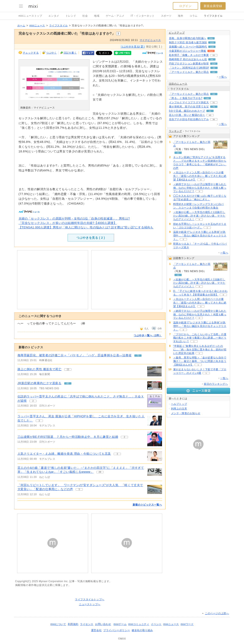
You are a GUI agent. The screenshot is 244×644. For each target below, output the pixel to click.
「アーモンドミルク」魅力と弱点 (189, 72)
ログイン (185, 6)
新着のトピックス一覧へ (147, 505)
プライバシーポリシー (117, 630)
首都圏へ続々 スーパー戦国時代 (188, 47)
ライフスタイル (213, 16)
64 (212, 59)
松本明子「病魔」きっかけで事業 (189, 55)
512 (211, 51)
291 (211, 38)
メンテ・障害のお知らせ (186, 413)
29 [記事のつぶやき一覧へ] (100, 472)
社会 (85, 16)
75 (214, 107)
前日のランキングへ (216, 384)
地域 (97, 16)
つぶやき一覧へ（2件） (148, 335)
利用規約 (73, 624)
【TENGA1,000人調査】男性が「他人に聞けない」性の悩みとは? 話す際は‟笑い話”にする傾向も (86, 227)
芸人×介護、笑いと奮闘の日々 (187, 115)
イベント (156, 624)
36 (214, 119)
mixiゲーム (120, 624)
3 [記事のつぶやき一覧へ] (39, 421)
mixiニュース (37, 26)
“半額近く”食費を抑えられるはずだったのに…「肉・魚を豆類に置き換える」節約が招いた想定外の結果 (200, 350)
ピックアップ (177, 33)
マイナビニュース (150, 40)
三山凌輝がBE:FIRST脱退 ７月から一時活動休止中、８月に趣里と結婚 (68, 437)
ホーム (21, 26)
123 (212, 43)
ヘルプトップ (179, 404)
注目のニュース (178, 84)
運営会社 (96, 630)
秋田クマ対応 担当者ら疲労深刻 (188, 42)
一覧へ (223, 77)
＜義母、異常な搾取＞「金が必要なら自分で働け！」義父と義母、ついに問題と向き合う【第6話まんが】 (200, 361)
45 (210, 115)
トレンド (71, 16)
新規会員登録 (213, 6)
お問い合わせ (103, 624)
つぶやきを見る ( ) (91, 238)
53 (214, 72)
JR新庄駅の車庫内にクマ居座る (40, 383)
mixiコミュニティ (139, 624)
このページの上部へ (217, 613)
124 (214, 64)
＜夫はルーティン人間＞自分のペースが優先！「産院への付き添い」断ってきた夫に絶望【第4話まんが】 (200, 176)
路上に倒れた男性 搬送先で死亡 (40, 369)
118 (212, 47)
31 (214, 102)
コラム (194, 16)
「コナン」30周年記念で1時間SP (189, 68)
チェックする (31, 53)
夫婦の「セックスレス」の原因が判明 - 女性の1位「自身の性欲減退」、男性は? (74, 218)
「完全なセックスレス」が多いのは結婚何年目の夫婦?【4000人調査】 (68, 223)
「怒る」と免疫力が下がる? (186, 98)
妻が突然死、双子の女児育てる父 (189, 107)
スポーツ (166, 16)
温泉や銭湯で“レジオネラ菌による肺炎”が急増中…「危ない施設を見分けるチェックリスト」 (200, 236)
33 (214, 55)
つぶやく (51, 53)
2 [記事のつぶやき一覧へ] (33, 401)
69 (214, 68)
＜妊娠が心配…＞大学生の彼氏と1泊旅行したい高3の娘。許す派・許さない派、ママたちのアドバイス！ (199, 216)
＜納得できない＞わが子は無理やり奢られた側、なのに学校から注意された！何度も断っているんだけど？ (200, 188)
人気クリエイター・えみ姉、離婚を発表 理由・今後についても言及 (64, 454)
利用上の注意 (179, 409)
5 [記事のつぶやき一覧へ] (79, 489)
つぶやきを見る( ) (133, 46)
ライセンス (87, 624)
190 (207, 98)
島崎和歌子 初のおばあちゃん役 (188, 59)
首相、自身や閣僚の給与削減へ (188, 38)
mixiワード (187, 624)
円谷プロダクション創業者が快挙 (189, 64)
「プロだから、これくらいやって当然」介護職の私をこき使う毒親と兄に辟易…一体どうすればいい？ (200, 338)
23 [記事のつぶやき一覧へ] (68, 369)
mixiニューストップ (30, 16)
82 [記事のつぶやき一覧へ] (68, 383)
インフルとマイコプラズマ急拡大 (189, 102)
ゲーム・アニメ (115, 16)
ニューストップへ (90, 604)
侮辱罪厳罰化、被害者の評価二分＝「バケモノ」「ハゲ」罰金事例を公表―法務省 (75, 355)
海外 (181, 16)
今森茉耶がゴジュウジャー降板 (188, 51)
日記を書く (70, 53)
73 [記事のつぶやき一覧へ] (138, 356)
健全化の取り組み (142, 630)
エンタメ (54, 16)
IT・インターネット (143, 16)
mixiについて (58, 624)
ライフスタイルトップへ (90, 599)
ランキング (175, 131)
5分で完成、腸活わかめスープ (187, 111)
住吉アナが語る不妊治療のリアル (189, 119)
